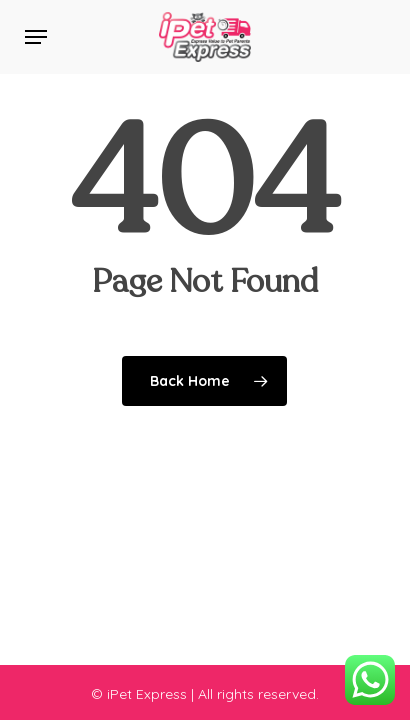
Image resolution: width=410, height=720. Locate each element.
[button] (36, 37)
